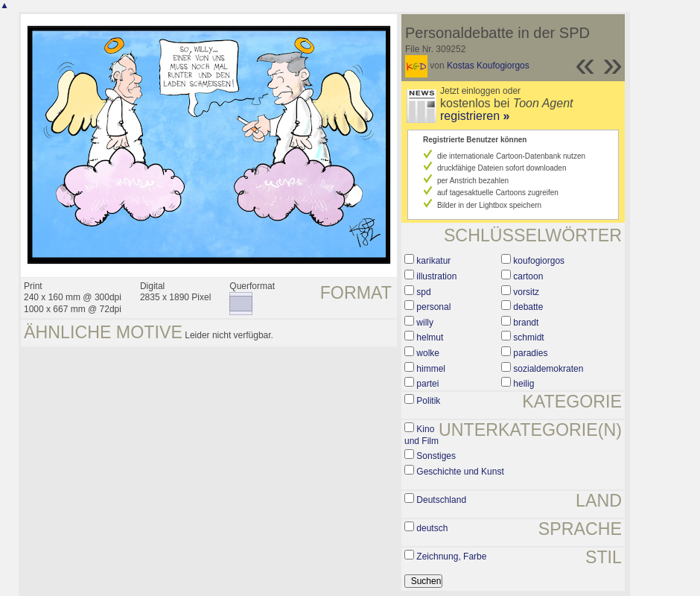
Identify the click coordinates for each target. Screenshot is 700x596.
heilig (524, 384)
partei (427, 384)
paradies (530, 353)
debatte (528, 307)
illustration (436, 276)
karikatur (433, 261)
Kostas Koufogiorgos (488, 66)
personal (433, 307)
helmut (430, 337)
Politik (428, 401)
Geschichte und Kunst (460, 472)
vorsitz (526, 292)
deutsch (432, 528)
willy (425, 323)
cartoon (528, 276)
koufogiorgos (539, 261)
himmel (431, 369)
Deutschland (441, 500)
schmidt (528, 337)
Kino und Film (421, 435)
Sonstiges (436, 456)
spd (423, 292)
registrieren (475, 116)
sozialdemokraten (548, 369)
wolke (428, 353)
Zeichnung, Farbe (451, 557)
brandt (526, 323)
